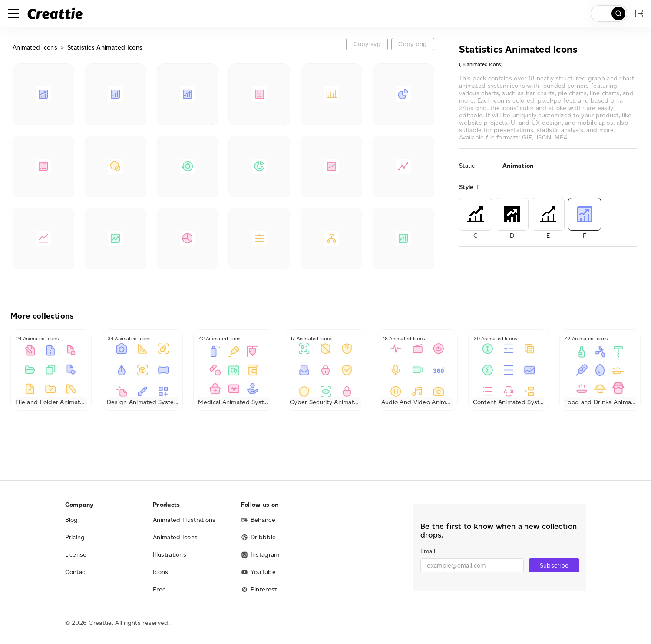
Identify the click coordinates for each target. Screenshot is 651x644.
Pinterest (259, 589)
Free (159, 589)
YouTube (258, 572)
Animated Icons (35, 48)
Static (467, 166)
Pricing (75, 537)
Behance (258, 520)
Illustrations (170, 555)
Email (428, 551)
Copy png (413, 44)
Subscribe (554, 566)
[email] (472, 565)
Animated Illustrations (184, 520)
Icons (161, 572)
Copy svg (367, 44)
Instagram (260, 555)
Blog (72, 520)
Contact (76, 572)
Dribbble (258, 537)
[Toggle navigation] (13, 13)
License (76, 555)
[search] (609, 13)
